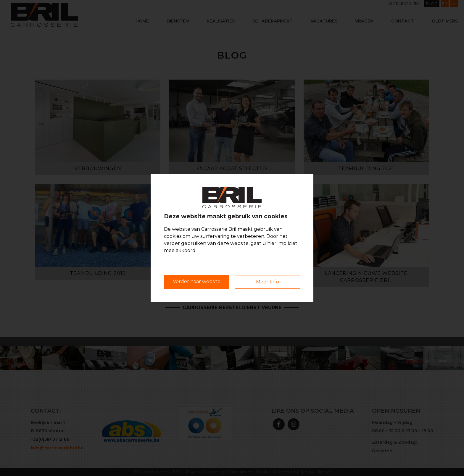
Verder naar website (197, 281)
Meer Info (268, 282)
